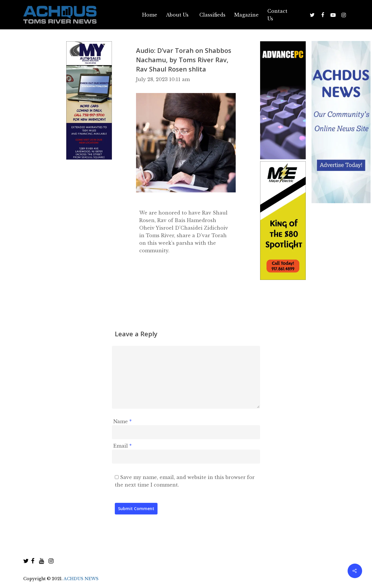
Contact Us (277, 15)
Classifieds (212, 15)
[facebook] (33, 561)
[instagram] (51, 561)
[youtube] (41, 561)
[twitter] (26, 561)
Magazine (246, 15)
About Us (177, 15)
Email (122, 446)
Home (150, 15)
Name (122, 421)
